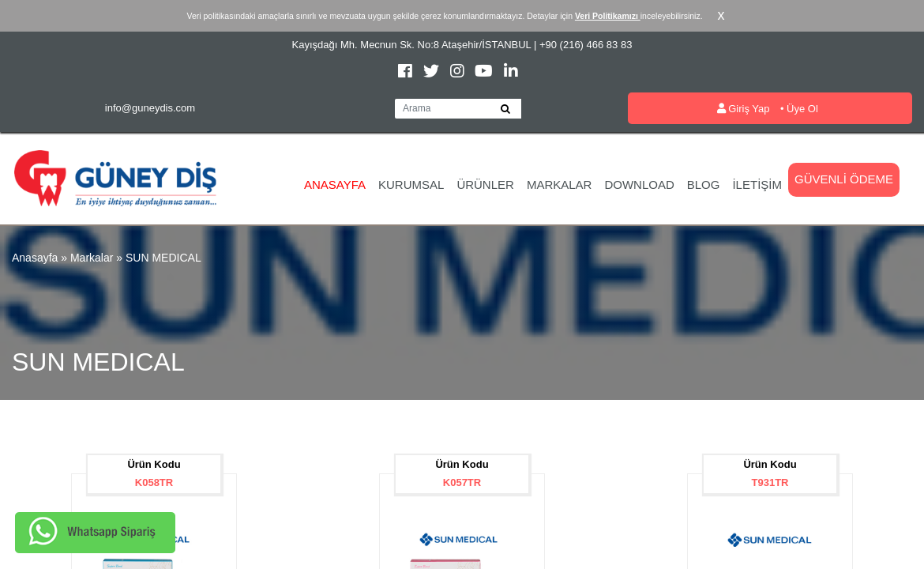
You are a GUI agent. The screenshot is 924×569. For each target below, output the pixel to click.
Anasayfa (335, 185)
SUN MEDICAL (163, 258)
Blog (704, 185)
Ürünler (485, 185)
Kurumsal (411, 185)
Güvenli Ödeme (844, 179)
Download (639, 185)
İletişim (757, 185)
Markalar (560, 185)
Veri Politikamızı (608, 16)
